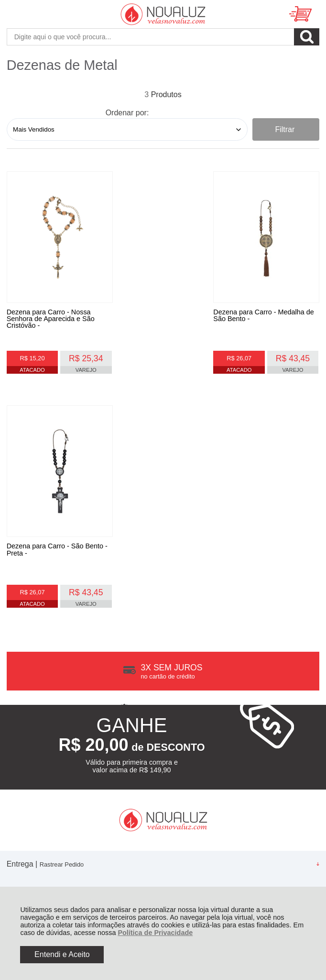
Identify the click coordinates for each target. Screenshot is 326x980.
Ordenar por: (127, 113)
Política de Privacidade (155, 933)
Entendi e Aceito (62, 954)
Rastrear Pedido (62, 635)
